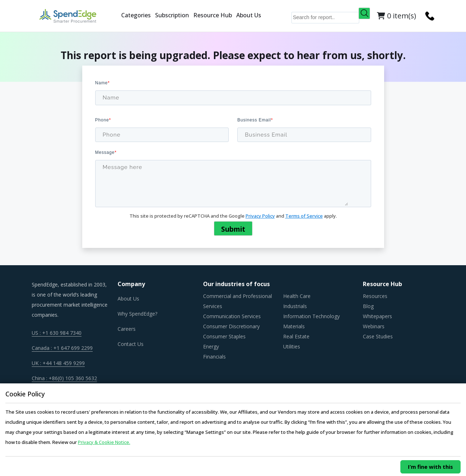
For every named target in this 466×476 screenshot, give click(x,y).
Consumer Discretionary (231, 326)
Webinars (374, 326)
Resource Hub (213, 15)
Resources (375, 296)
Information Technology (311, 316)
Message (106, 152)
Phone (103, 120)
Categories (136, 15)
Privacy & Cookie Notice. (104, 442)
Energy (211, 346)
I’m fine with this (430, 467)
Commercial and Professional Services (238, 301)
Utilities (292, 346)
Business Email (255, 120)
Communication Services (232, 316)
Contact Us (131, 344)
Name (103, 83)
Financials (214, 357)
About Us (249, 15)
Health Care (297, 296)
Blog (368, 306)
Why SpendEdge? (137, 314)
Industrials (295, 306)
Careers (127, 329)
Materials (294, 326)
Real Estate (296, 336)
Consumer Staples (224, 336)
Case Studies (378, 336)
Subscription (172, 15)
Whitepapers (377, 316)
